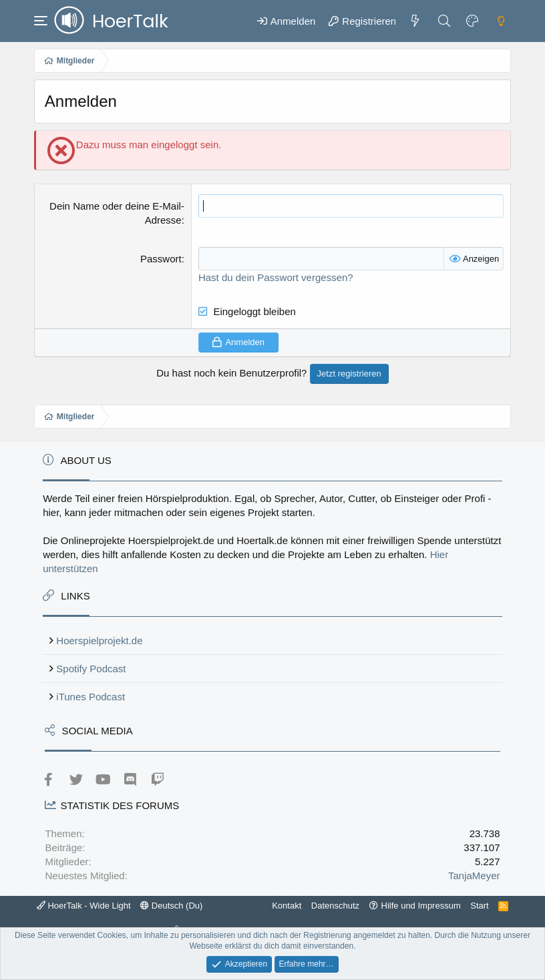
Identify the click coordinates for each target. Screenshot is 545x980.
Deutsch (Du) (171, 906)
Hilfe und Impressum (421, 906)
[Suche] (444, 21)
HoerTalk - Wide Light (84, 906)
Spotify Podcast (91, 669)
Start (479, 906)
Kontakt (287, 906)
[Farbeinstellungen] (472, 21)
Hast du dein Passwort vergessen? (276, 277)
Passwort (161, 259)
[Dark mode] (501, 21)
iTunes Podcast (90, 697)
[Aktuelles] (415, 21)
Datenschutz (335, 906)
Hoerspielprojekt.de (99, 641)
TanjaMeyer (474, 876)
